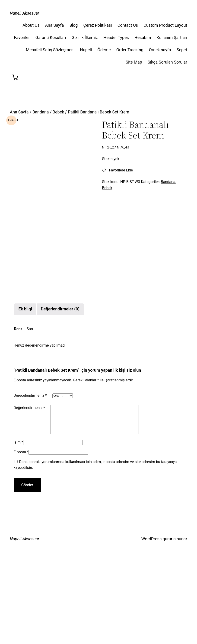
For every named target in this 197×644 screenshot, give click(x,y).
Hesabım (143, 37)
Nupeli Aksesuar (25, 13)
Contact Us (128, 25)
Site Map (134, 62)
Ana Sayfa (55, 25)
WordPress (151, 626)
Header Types (116, 37)
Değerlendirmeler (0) (60, 390)
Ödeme (104, 50)
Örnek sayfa (160, 50)
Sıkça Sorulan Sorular (167, 62)
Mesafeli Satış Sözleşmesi (50, 50)
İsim (18, 529)
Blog (73, 25)
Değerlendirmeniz (29, 489)
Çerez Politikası (97, 25)
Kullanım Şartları (172, 37)
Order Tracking (130, 50)
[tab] (25, 390)
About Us (31, 25)
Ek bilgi (25, 390)
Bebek (58, 112)
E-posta (21, 539)
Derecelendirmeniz (30, 477)
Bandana (41, 112)
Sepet (182, 50)
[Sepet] (15, 77)
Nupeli (86, 50)
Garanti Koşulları (51, 37)
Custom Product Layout (165, 25)
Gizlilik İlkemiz (85, 37)
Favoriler (22, 37)
